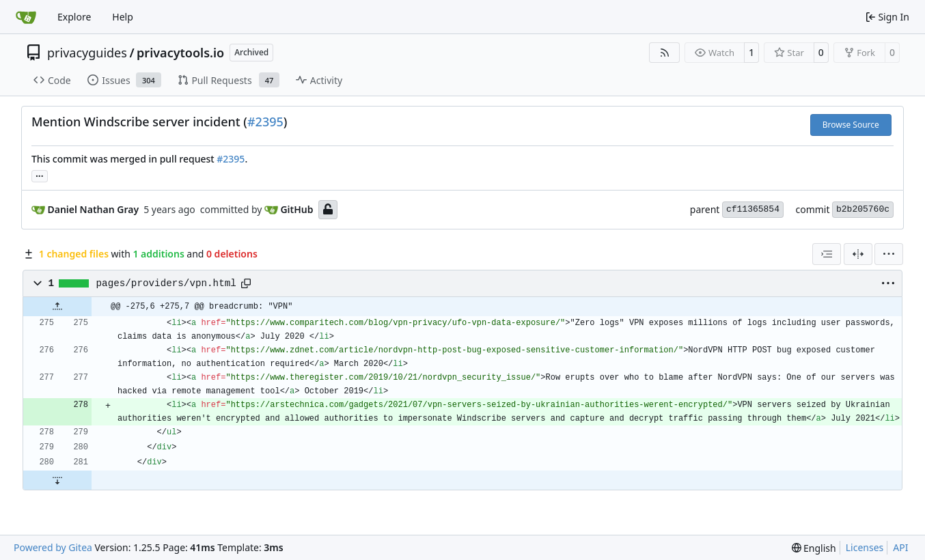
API (900, 547)
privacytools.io (180, 53)
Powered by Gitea (53, 547)
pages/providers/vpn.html (166, 283)
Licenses (865, 547)
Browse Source (851, 125)
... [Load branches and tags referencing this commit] (40, 175)
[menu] (889, 254)
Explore (74, 17)
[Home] (26, 17)
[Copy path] (246, 283)
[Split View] (858, 254)
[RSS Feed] (665, 53)
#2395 (265, 122)
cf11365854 (753, 209)
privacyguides (87, 53)
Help (123, 17)
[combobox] (827, 254)
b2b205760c (863, 209)
